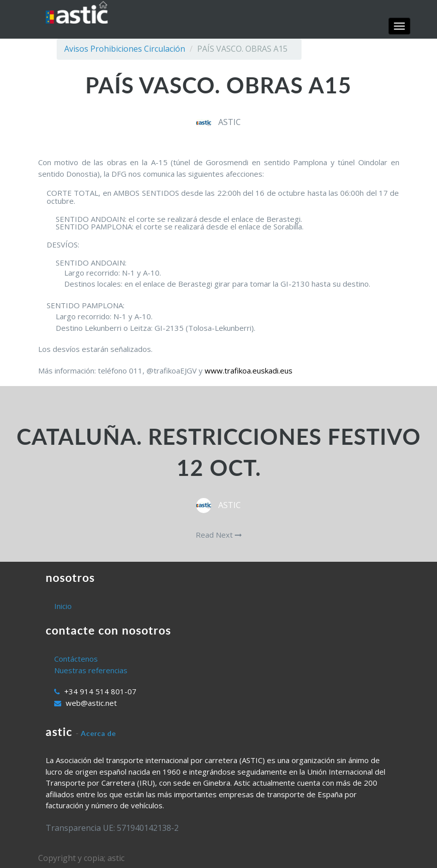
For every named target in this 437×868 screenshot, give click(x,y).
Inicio (63, 606)
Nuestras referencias (91, 670)
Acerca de (98, 733)
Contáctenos (76, 659)
